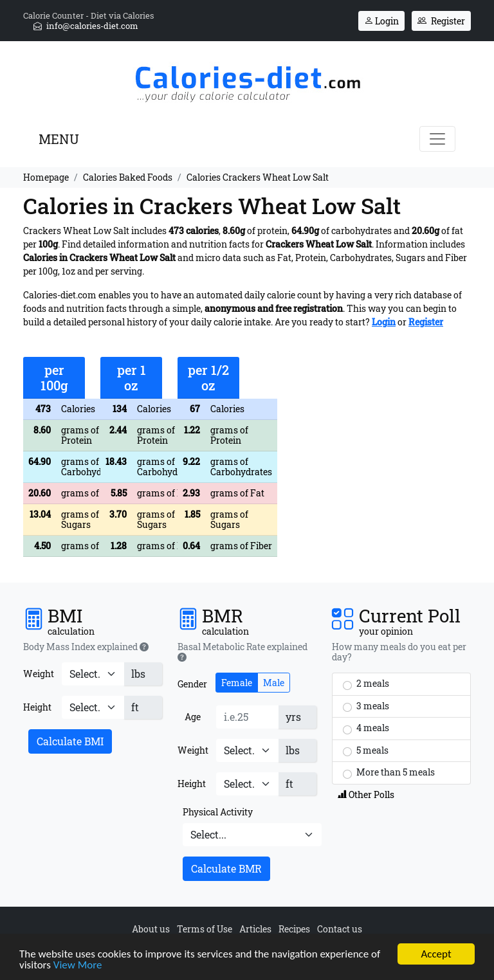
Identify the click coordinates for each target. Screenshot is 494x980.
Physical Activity (218, 812)
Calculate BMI (70, 741)
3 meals (366, 706)
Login (381, 21)
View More (78, 967)
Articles (255, 929)
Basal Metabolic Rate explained (242, 652)
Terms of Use (205, 929)
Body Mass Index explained (86, 647)
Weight (39, 674)
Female (237, 683)
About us (151, 929)
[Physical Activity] (252, 835)
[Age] (247, 717)
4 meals (366, 728)
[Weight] (93, 674)
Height (37, 707)
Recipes (294, 929)
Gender (192, 684)
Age (193, 717)
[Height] (93, 707)
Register (441, 21)
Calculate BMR (226, 868)
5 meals (366, 750)
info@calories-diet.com (86, 26)
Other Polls (366, 794)
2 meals (366, 684)
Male (274, 683)
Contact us (340, 929)
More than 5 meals (389, 772)
